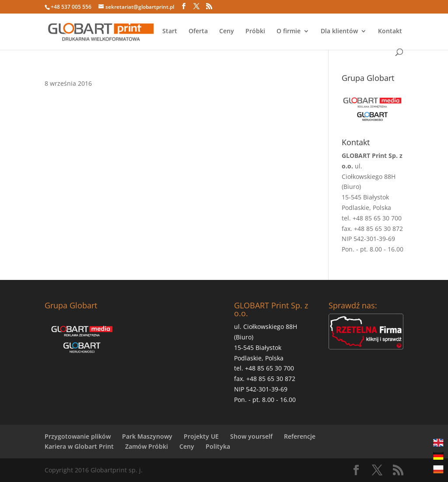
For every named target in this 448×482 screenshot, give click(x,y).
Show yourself (251, 436)
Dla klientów (339, 31)
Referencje (300, 436)
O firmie (289, 31)
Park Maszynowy (147, 436)
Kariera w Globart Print (79, 446)
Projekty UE (201, 436)
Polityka (218, 446)
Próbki (255, 31)
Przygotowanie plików (78, 436)
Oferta (198, 31)
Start (170, 31)
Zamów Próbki (147, 446)
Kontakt (390, 31)
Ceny (227, 31)
